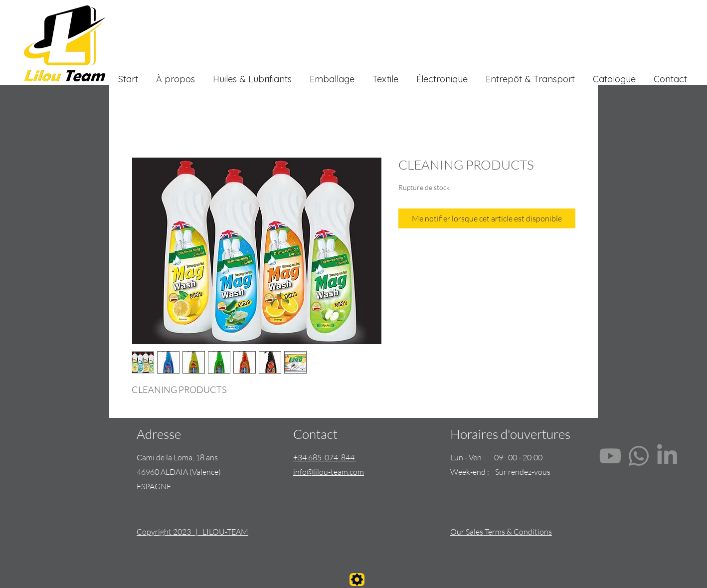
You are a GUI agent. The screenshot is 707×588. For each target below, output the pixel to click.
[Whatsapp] (639, 456)
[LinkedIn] (667, 456)
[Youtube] (610, 456)
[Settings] (357, 580)
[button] (385, 75)
